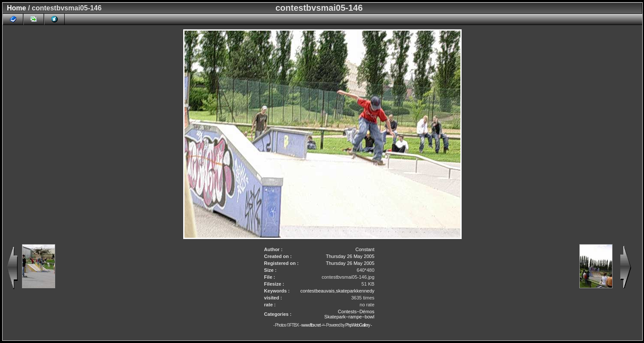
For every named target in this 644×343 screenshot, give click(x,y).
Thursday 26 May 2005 (350, 256)
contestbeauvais (318, 291)
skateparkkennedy (355, 291)
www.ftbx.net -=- (314, 325)
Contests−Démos (356, 312)
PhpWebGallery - (358, 325)
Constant (365, 249)
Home (16, 8)
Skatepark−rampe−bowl (349, 317)
